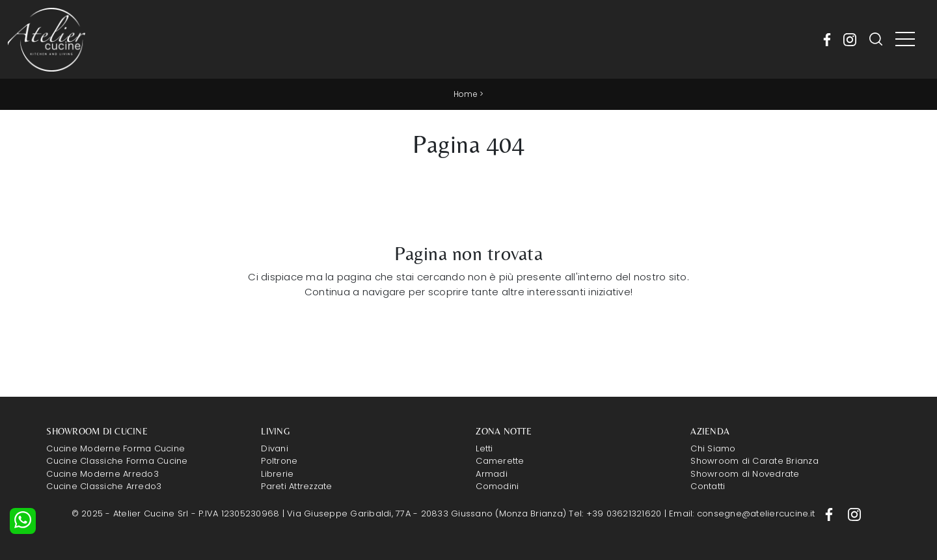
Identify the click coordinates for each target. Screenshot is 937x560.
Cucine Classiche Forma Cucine (117, 461)
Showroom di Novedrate (745, 474)
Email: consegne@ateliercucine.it (743, 513)
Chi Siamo (713, 448)
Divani (275, 448)
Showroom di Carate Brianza (754, 461)
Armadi (492, 474)
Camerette (500, 461)
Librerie (277, 474)
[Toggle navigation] (905, 40)
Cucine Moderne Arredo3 (102, 474)
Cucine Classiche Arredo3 (104, 486)
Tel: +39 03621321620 (616, 513)
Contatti (708, 486)
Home (466, 94)
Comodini (497, 486)
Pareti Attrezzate (296, 486)
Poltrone (279, 461)
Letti (484, 448)
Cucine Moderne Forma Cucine (115, 448)
